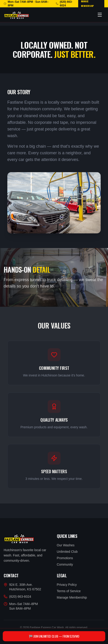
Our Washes (66, 545)
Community (65, 564)
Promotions (65, 558)
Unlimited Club (67, 552)
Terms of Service (69, 591)
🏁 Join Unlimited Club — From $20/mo (54, 636)
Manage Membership (72, 597)
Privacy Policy (67, 585)
